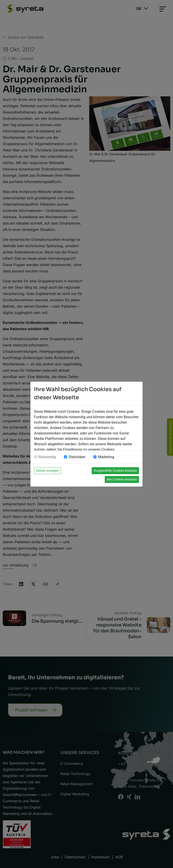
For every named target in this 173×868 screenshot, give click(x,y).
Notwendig (47, 457)
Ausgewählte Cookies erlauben (115, 471)
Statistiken (77, 457)
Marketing (106, 457)
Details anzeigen (48, 471)
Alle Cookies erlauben (122, 479)
